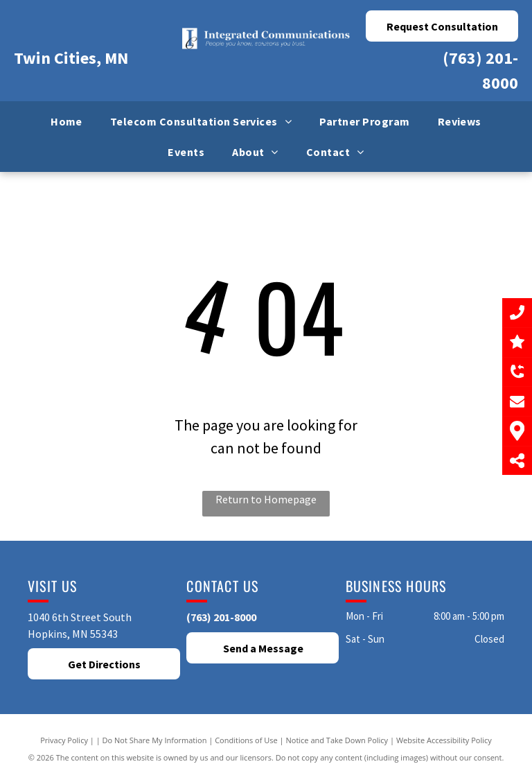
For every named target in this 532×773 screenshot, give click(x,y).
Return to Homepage (266, 499)
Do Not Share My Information (155, 740)
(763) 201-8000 (221, 617)
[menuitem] (66, 121)
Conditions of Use (246, 740)
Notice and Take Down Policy (337, 740)
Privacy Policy (64, 740)
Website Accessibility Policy (444, 740)
